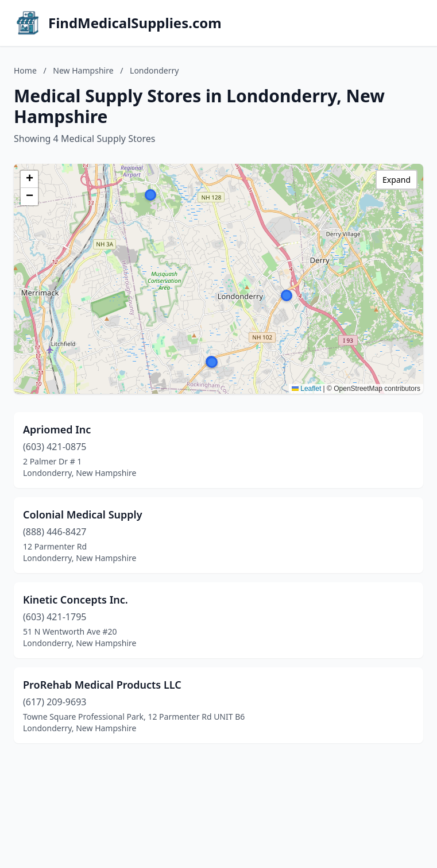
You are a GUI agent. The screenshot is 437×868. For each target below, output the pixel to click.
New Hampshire (83, 70)
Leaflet (306, 389)
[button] (287, 295)
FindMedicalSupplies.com (135, 23)
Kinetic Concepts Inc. (76, 600)
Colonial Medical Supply (83, 514)
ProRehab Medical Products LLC (102, 685)
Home (25, 70)
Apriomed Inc (57, 429)
